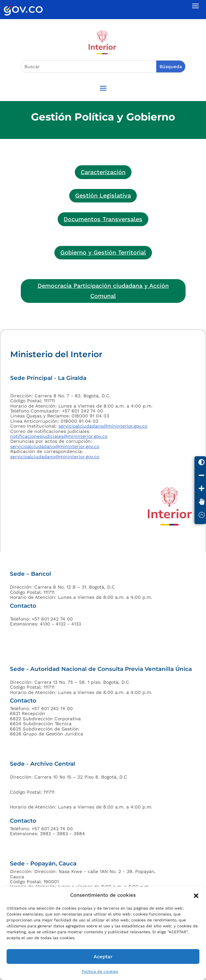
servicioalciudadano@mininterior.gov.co (103, 426)
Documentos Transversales (103, 219)
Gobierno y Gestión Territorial (103, 252)
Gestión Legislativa (103, 195)
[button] (196, 895)
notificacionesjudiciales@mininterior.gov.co (59, 436)
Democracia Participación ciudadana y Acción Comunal (103, 291)
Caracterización (103, 172)
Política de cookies (100, 971)
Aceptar (103, 957)
